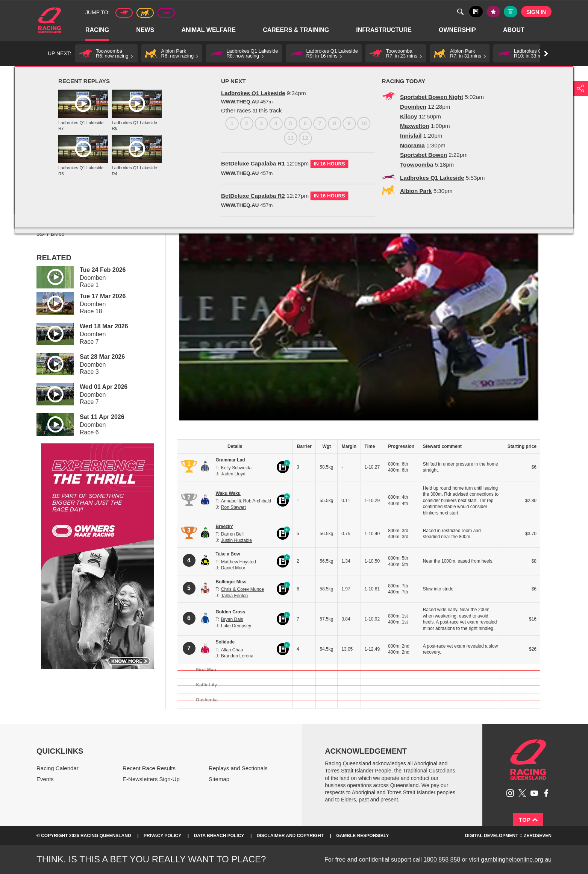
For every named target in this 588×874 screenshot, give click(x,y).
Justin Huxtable (236, 540)
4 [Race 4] (87, 152)
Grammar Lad (230, 460)
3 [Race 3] (72, 152)
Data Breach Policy (219, 836)
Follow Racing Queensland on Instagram (510, 793)
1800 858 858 (442, 860)
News (145, 30)
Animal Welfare (209, 30)
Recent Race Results (149, 768)
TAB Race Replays (155, 74)
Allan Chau (232, 650)
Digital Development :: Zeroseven (508, 836)
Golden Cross (231, 612)
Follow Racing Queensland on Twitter (522, 793)
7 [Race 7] (131, 152)
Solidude (225, 642)
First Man (206, 670)
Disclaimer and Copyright (290, 836)
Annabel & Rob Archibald (246, 501)
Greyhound (166, 13)
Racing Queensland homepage (528, 760)
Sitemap (219, 779)
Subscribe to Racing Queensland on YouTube (534, 793)
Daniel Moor (233, 568)
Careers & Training (296, 30)
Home (50, 20)
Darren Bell (232, 534)
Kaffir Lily (207, 685)
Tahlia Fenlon (234, 596)
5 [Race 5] (102, 152)
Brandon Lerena (237, 656)
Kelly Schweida (236, 468)
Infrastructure (384, 30)
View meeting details (74, 172)
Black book (476, 12)
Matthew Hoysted (239, 562)
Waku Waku (228, 493)
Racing (98, 30)
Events (45, 779)
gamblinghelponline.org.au (516, 860)
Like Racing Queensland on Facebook (546, 793)
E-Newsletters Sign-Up (151, 779)
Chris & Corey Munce (242, 589)
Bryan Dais (232, 619)
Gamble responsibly (362, 836)
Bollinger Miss (231, 582)
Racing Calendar (58, 768)
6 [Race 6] (116, 152)
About (514, 30)
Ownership (458, 30)
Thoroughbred (124, 13)
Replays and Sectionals (103, 74)
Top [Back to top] (528, 820)
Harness (145, 13)
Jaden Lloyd (233, 474)
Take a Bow (228, 554)
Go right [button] (546, 54)
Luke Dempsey (236, 626)
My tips (493, 12)
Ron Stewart (233, 507)
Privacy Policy (162, 836)
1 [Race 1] (43, 152)
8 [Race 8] (146, 152)
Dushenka (207, 700)
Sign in (536, 12)
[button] (106, 53)
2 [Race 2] (58, 152)
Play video (50, 276)
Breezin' (224, 527)
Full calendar (511, 12)
